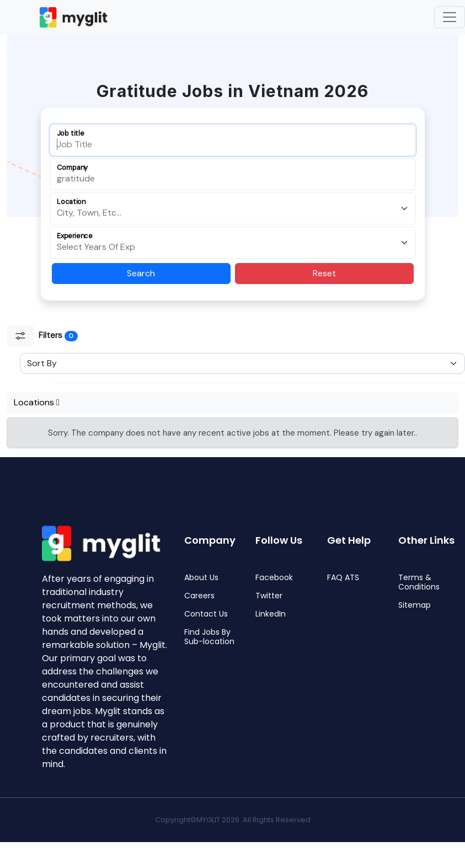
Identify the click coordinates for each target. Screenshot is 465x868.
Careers (199, 596)
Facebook (274, 578)
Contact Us (206, 614)
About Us (201, 578)
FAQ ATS (343, 578)
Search (141, 273)
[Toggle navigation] (450, 17)
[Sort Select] (242, 363)
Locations (37, 402)
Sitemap (415, 605)
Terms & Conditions (419, 582)
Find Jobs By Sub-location (209, 637)
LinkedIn (271, 614)
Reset (324, 273)
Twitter (269, 596)
